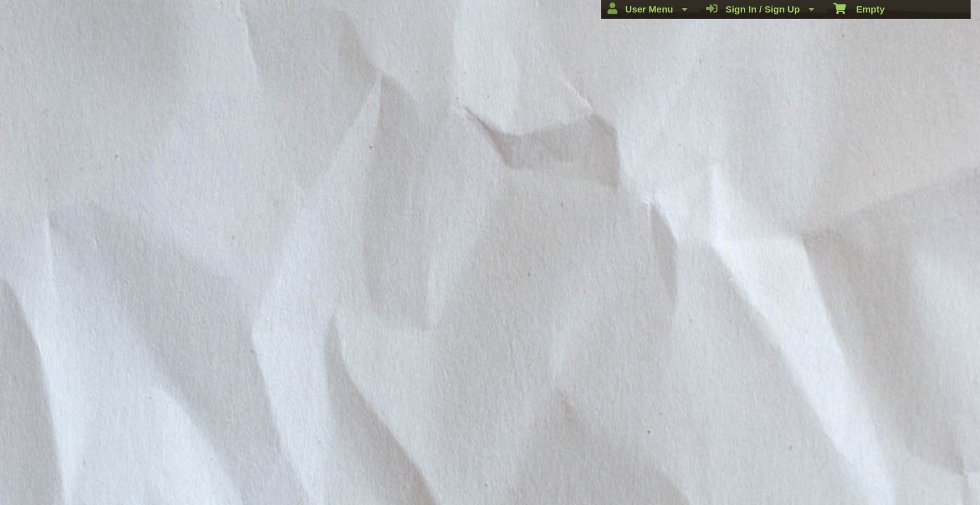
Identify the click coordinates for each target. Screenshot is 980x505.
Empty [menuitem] (859, 8)
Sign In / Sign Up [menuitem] (760, 9)
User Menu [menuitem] (647, 9)
